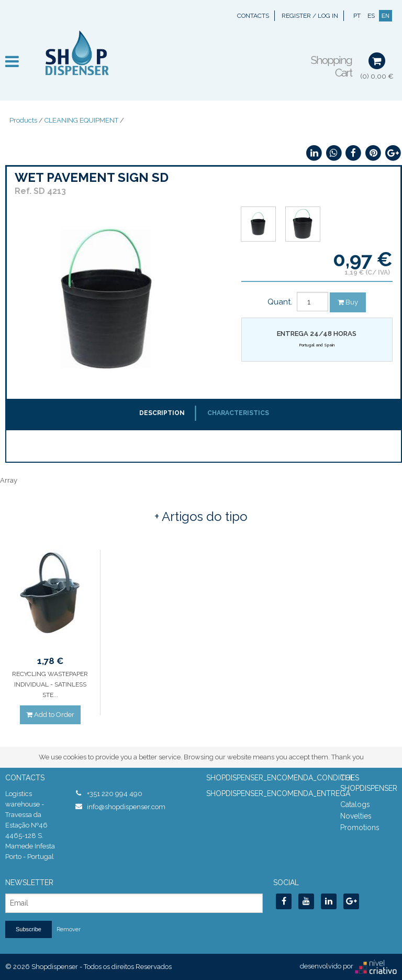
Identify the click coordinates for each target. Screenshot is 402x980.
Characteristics (238, 413)
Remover (69, 929)
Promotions (360, 827)
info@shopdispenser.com (126, 807)
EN (386, 16)
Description (162, 413)
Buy (348, 302)
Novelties (356, 816)
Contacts (253, 16)
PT (357, 16)
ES (371, 16)
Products (23, 120)
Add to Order (50, 715)
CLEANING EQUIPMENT (81, 120)
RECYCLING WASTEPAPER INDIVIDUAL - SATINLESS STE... (50, 684)
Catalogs (355, 804)
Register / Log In (310, 16)
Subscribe (29, 929)
